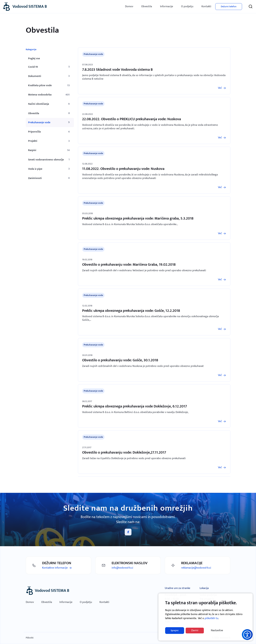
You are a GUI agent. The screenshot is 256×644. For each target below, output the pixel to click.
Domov (129, 6)
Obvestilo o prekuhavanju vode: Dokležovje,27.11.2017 (124, 452)
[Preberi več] (222, 88)
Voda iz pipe (35, 169)
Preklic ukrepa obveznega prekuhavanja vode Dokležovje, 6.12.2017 (135, 406)
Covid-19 (33, 67)
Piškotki (30, 638)
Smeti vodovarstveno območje (46, 160)
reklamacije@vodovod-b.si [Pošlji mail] (196, 568)
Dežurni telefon (229, 6)
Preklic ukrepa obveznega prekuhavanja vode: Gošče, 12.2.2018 (131, 311)
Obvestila (147, 6)
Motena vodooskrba (40, 95)
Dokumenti (35, 76)
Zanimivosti (35, 178)
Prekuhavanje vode (39, 122)
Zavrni (195, 630)
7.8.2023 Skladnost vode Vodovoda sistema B (117, 70)
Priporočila (34, 132)
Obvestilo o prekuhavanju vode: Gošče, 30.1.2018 (120, 360)
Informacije (167, 6)
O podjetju (187, 6)
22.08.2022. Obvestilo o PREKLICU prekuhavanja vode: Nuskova (132, 119)
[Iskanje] (251, 7)
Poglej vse (34, 59)
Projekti (33, 141)
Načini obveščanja (39, 104)
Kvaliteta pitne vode (40, 85)
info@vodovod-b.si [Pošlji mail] (122, 568)
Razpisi (32, 150)
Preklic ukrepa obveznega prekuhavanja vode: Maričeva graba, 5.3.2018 (138, 218)
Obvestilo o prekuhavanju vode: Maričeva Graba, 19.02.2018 (129, 265)
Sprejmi (175, 630)
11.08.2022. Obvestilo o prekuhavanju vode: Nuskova (123, 169)
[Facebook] (128, 532)
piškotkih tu (211, 618)
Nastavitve (217, 630)
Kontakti (206, 6)
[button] (247, 635)
